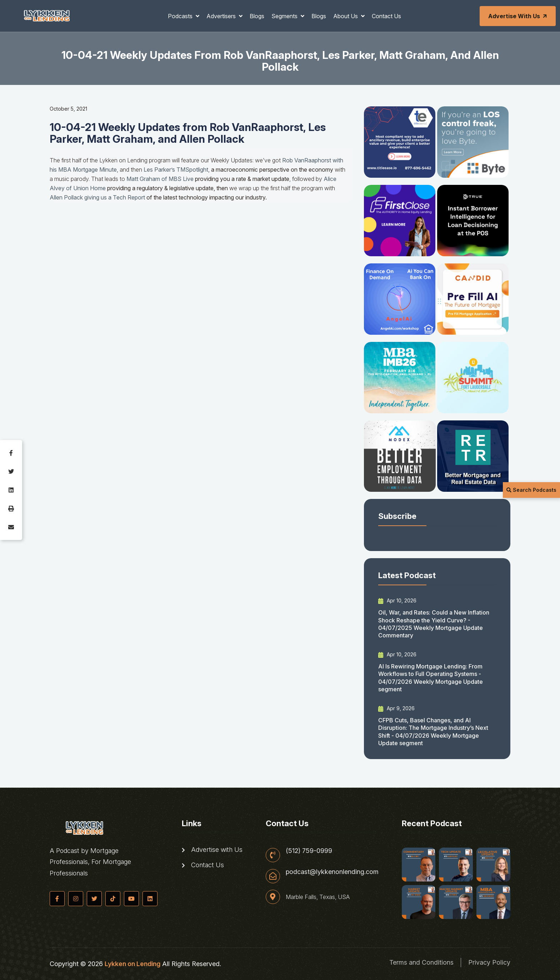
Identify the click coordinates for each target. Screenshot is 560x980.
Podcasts (181, 16)
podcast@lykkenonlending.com (332, 872)
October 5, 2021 (68, 109)
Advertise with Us (518, 16)
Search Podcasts (531, 490)
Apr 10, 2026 (397, 601)
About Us (346, 16)
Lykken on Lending (132, 964)
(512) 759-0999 (309, 851)
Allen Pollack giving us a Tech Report (97, 197)
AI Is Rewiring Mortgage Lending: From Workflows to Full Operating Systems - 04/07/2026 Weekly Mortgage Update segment (431, 678)
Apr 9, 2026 (396, 708)
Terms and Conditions (421, 962)
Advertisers (222, 16)
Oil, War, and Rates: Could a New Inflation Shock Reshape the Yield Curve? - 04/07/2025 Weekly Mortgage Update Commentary (434, 624)
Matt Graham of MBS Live (160, 179)
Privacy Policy (489, 962)
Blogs (257, 16)
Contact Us (386, 16)
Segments (285, 16)
